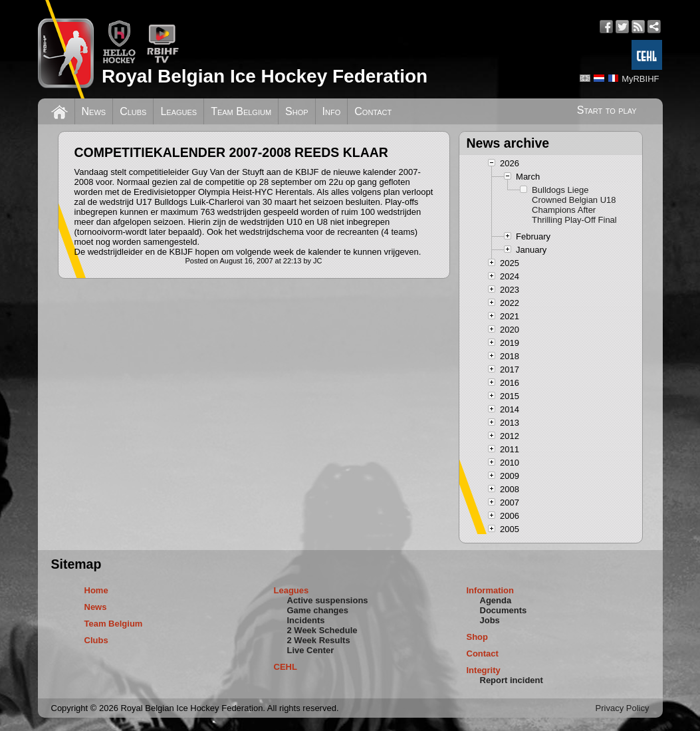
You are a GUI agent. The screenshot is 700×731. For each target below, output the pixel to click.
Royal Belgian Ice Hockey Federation (265, 76)
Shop (297, 111)
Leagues (178, 111)
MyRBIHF (640, 79)
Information (491, 590)
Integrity (484, 670)
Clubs (133, 111)
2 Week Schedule (322, 630)
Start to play (607, 110)
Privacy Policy (623, 708)
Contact (373, 111)
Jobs (490, 620)
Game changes (318, 610)
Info (332, 111)
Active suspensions (328, 600)
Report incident (512, 680)
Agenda (496, 600)
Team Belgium (241, 111)
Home (96, 590)
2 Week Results (319, 640)
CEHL (286, 667)
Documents (504, 610)
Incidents (306, 620)
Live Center (311, 650)
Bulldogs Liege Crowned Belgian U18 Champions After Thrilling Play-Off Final (574, 205)
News (94, 111)
